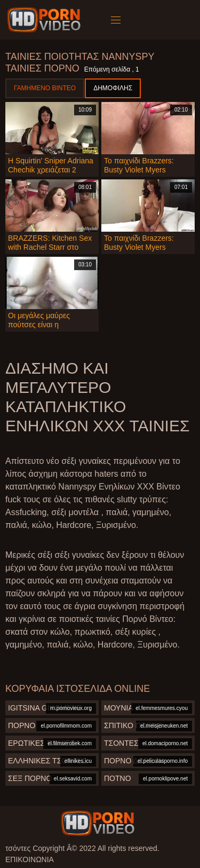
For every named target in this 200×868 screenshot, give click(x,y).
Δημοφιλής (113, 88)
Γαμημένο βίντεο (45, 88)
